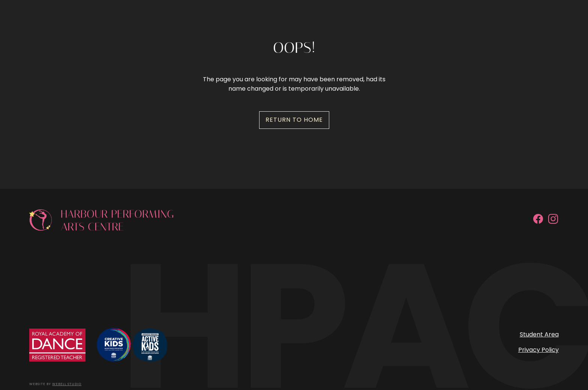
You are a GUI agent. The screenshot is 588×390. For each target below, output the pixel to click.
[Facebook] (538, 248)
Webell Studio (67, 384)
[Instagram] (553, 248)
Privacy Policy (538, 350)
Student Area (539, 334)
